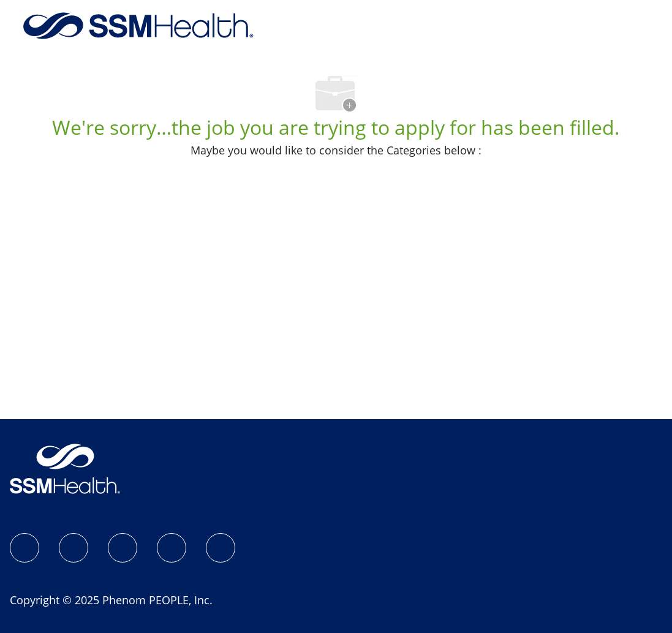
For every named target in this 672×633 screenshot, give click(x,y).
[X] (172, 548)
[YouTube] (221, 548)
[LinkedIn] (123, 548)
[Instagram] (74, 548)
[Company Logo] (138, 25)
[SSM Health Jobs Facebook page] (25, 548)
